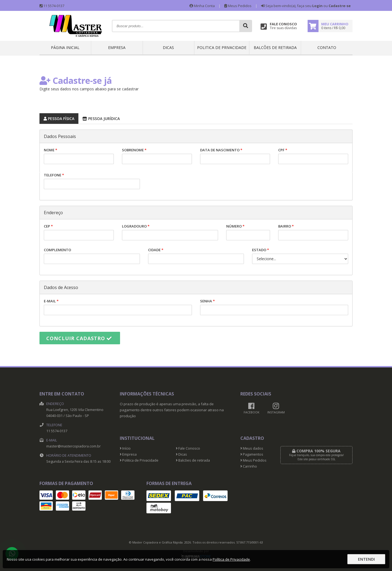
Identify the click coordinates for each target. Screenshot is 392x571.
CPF (313, 156)
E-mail (118, 307)
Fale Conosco (188, 448)
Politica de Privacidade (222, 47)
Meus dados (252, 448)
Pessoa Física (57, 118)
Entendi (366, 559)
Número (248, 232)
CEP (79, 232)
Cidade (196, 256)
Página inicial (65, 47)
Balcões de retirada (275, 47)
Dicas (168, 47)
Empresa (117, 47)
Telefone (92, 181)
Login (317, 6)
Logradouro (170, 232)
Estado (300, 256)
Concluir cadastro (79, 338)
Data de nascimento (235, 156)
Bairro (313, 232)
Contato (327, 47)
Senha (274, 307)
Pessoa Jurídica (99, 118)
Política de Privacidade (231, 559)
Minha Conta (202, 6)
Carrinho (249, 466)
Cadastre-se (340, 6)
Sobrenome (157, 156)
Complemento (92, 256)
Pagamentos (252, 454)
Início (125, 448)
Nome (79, 156)
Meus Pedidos (238, 6)
